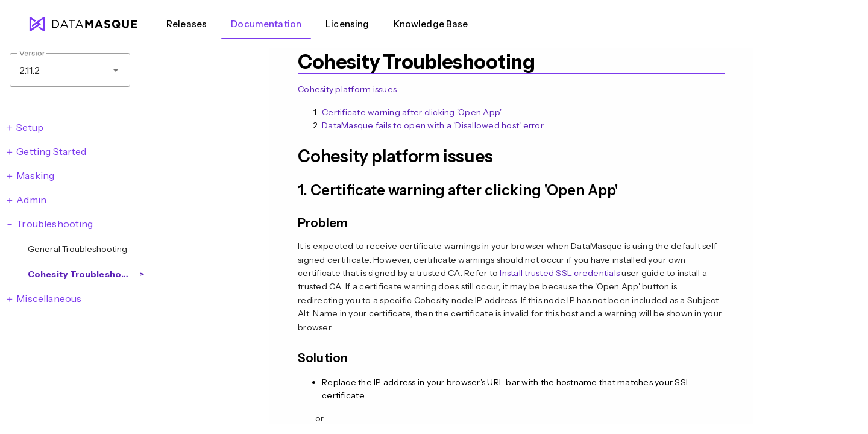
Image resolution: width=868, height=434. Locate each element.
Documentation (266, 24)
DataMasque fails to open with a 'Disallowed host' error (433, 125)
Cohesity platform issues (347, 89)
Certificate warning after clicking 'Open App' (412, 112)
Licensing (347, 24)
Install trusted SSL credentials (560, 273)
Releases (187, 24)
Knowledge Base (431, 24)
